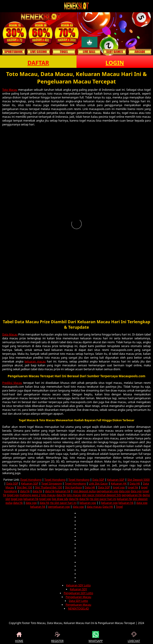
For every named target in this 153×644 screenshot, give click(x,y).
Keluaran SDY (78, 589)
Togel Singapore (52, 484)
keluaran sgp (88, 503)
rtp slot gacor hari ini (103, 499)
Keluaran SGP (116, 480)
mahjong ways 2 (30, 495)
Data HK (135, 484)
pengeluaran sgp (107, 491)
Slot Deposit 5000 (138, 480)
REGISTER (57, 637)
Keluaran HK (119, 484)
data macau (94, 507)
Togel (119, 507)
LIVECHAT (134, 637)
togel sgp (119, 487)
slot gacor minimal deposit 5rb (101, 495)
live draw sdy (60, 499)
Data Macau (10, 334)
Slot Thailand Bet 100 (48, 487)
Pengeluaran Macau (78, 597)
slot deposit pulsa (85, 491)
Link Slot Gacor (98, 484)
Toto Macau (10, 90)
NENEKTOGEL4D (78, 608)
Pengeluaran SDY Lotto (78, 593)
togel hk (133, 487)
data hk (25, 491)
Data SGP (98, 480)
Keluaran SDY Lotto (78, 585)
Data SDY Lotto (78, 601)
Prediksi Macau (12, 383)
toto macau (48, 495)
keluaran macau (35, 361)
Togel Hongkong (31, 480)
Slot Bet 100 (25, 487)
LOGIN (115, 63)
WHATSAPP (96, 637)
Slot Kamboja (73, 487)
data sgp (125, 491)
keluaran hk (63, 491)
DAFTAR (38, 63)
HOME (19, 637)
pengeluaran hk (132, 495)
